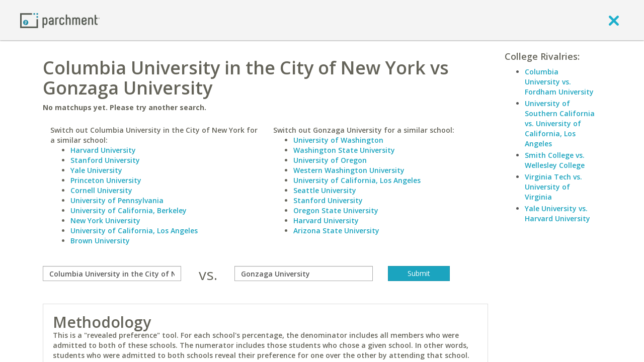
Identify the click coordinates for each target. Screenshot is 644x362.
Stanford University (105, 160)
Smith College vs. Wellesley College (555, 160)
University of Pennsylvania (117, 200)
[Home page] (60, 20)
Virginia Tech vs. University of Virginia (553, 187)
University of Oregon (330, 160)
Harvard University (103, 150)
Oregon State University (336, 210)
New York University (105, 220)
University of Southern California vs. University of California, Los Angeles (560, 123)
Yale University (96, 170)
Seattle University (325, 190)
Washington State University (344, 150)
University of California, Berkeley (129, 210)
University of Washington (338, 140)
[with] (304, 274)
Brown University (100, 241)
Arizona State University (336, 231)
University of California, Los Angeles (134, 231)
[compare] (112, 274)
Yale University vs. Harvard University (557, 213)
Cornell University (101, 190)
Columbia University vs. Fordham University (559, 82)
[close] (614, 20)
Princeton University (106, 180)
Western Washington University (349, 170)
